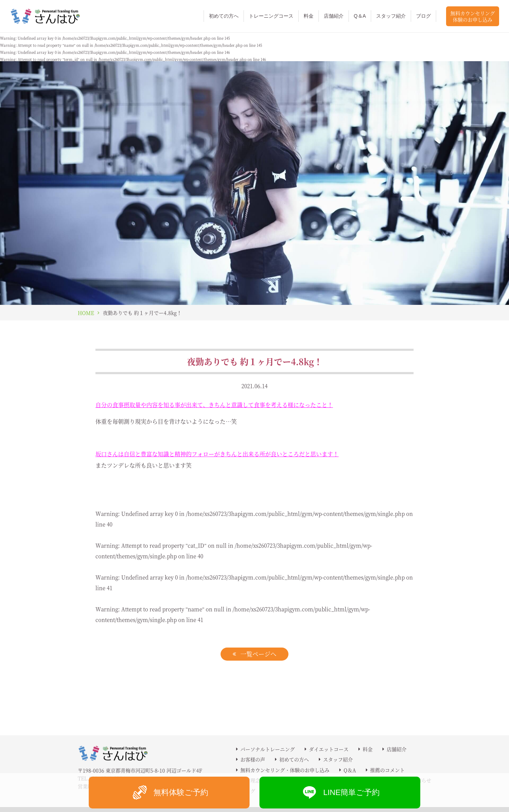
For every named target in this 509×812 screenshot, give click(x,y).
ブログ (423, 16)
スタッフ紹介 (391, 16)
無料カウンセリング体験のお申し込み (473, 16)
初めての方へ (224, 16)
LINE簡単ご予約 (340, 792)
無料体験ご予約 (169, 792)
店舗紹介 (334, 16)
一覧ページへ (258, 654)
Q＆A (360, 16)
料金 (309, 16)
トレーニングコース (271, 16)
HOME (86, 313)
